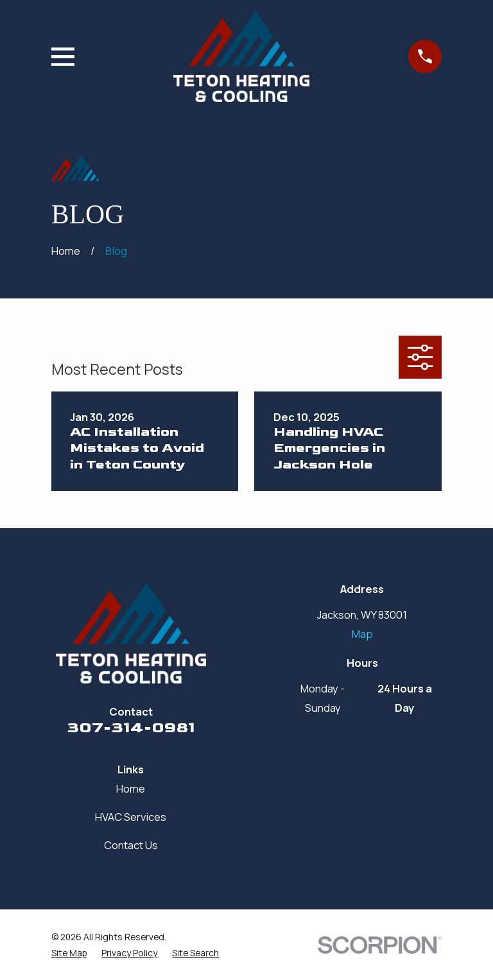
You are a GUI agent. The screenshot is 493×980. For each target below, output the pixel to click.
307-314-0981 (131, 727)
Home (131, 788)
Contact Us (131, 845)
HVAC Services (131, 817)
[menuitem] (69, 953)
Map (362, 634)
